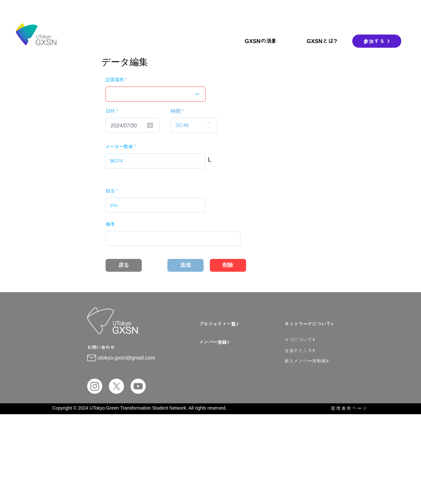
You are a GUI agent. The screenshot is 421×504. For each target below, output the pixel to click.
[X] (116, 386)
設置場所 (115, 80)
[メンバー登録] (240, 342)
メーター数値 (119, 146)
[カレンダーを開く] (150, 125)
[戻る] (124, 265)
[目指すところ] (321, 350)
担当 (110, 191)
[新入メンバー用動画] (323, 361)
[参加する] (377, 41)
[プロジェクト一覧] (237, 324)
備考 (110, 224)
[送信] (186, 265)
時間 (176, 111)
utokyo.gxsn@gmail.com (126, 358)
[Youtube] (138, 386)
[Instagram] (95, 386)
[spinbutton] (189, 125)
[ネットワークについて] (319, 324)
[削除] (228, 265)
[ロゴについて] (321, 339)
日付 (113, 111)
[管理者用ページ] (346, 408)
